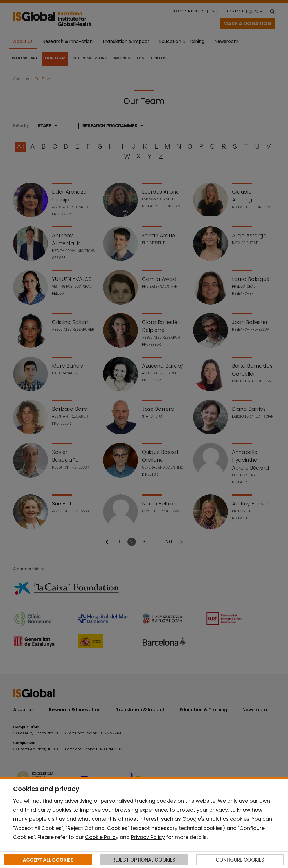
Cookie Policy (102, 837)
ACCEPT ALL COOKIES (48, 860)
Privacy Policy (148, 837)
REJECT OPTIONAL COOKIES (144, 860)
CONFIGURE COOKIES (240, 860)
